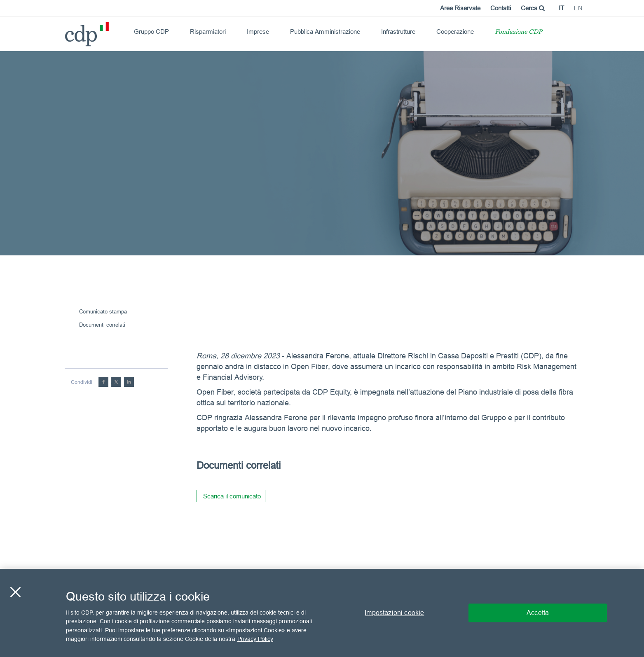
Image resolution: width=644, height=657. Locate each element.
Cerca (533, 8)
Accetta (538, 613)
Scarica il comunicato (232, 496)
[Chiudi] (15, 592)
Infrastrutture (398, 32)
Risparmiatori (208, 32)
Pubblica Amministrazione (325, 32)
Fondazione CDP (519, 32)
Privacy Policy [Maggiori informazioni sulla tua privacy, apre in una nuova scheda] (255, 639)
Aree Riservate (460, 8)
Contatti (501, 8)
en (578, 8)
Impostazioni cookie (394, 613)
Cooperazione (455, 32)
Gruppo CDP (151, 32)
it (561, 8)
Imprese (258, 32)
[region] (322, 613)
